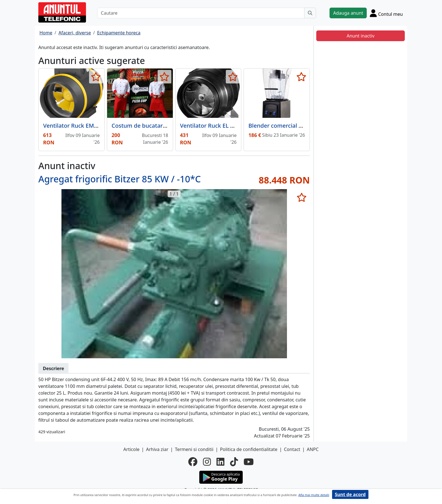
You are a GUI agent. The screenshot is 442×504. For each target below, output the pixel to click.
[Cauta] (310, 13)
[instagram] (207, 462)
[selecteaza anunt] (96, 77)
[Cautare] (201, 13)
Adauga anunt (348, 13)
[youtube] (249, 462)
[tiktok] (234, 462)
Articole (132, 449)
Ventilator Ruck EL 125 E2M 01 (220, 126)
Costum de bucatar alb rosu (149, 126)
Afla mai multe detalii (314, 495)
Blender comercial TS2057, (284, 126)
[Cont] (386, 13)
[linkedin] (220, 462)
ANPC (313, 449)
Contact (292, 449)
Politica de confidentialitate (249, 449)
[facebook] (193, 462)
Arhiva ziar (157, 449)
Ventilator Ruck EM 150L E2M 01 (86, 126)
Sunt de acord (350, 494)
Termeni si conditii (194, 449)
